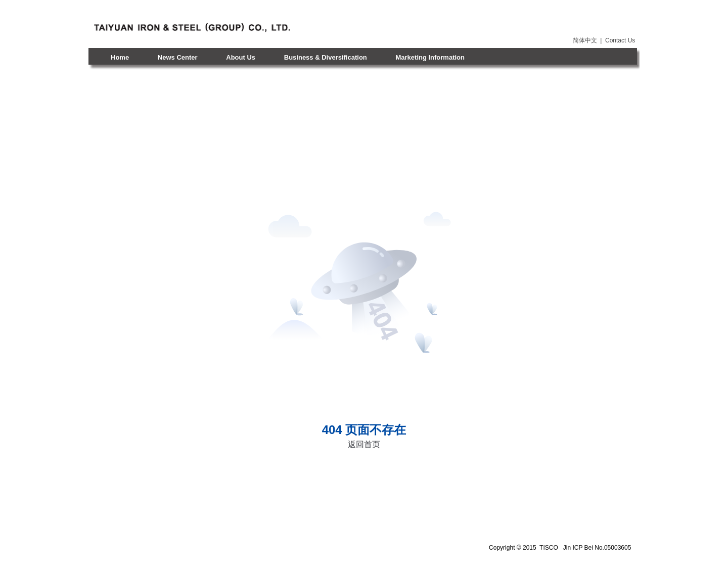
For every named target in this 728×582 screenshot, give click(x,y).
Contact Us (620, 40)
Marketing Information (430, 57)
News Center (178, 57)
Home (120, 57)
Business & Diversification (326, 57)
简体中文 (585, 40)
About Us (241, 57)
